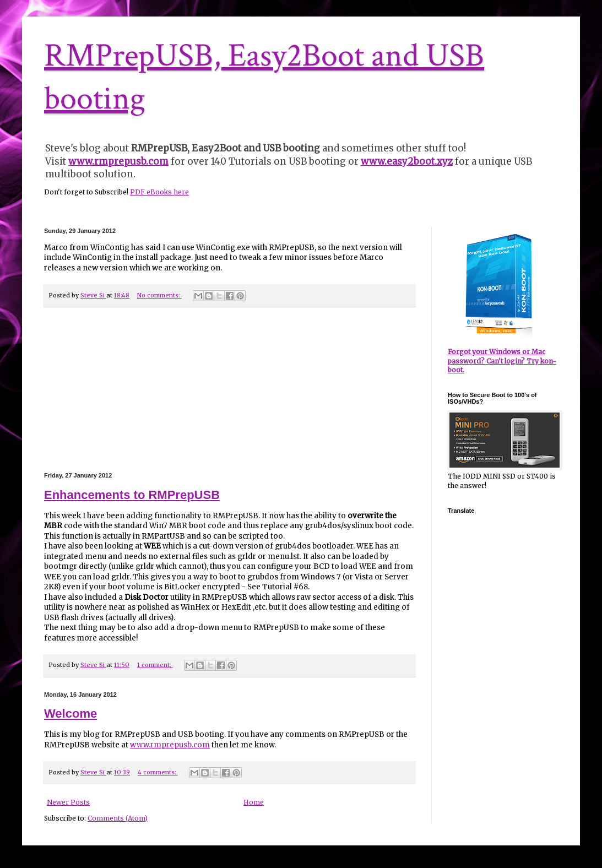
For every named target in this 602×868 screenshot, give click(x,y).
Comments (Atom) (118, 818)
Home (254, 802)
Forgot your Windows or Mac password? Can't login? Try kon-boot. (502, 361)
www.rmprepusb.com (170, 745)
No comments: (159, 295)
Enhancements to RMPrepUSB (132, 495)
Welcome (70, 714)
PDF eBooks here (159, 192)
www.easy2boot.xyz (407, 161)
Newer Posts (68, 802)
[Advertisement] (230, 390)
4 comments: (158, 772)
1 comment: (155, 665)
